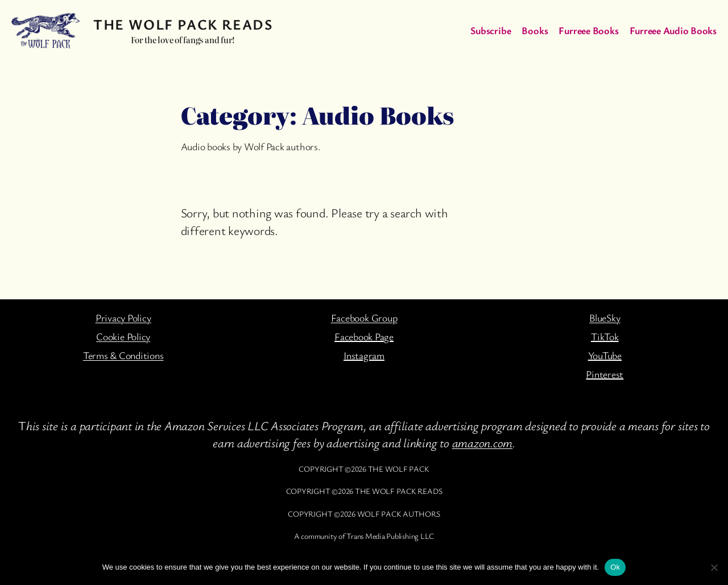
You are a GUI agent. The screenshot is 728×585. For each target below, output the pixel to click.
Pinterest (605, 374)
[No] (714, 567)
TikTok (605, 336)
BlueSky (605, 318)
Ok (615, 567)
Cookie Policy (123, 336)
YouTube (605, 355)
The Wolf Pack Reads (183, 24)
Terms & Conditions (123, 355)
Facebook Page (364, 336)
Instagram (364, 355)
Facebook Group (364, 318)
